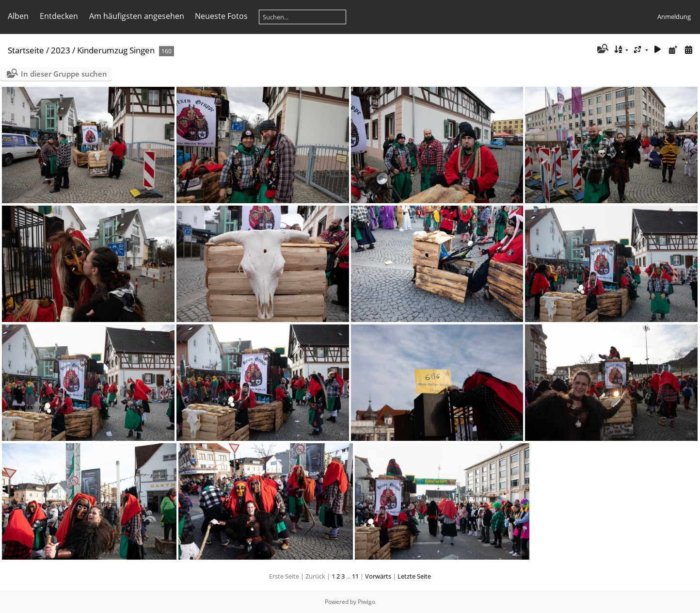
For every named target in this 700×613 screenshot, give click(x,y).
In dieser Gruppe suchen (64, 74)
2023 (61, 50)
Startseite (26, 50)
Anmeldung (674, 16)
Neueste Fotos (221, 16)
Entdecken (59, 16)
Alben (18, 16)
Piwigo (366, 602)
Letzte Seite (414, 576)
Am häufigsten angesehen (137, 16)
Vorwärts (378, 576)
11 (355, 576)
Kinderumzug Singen (116, 50)
